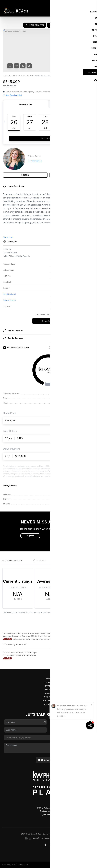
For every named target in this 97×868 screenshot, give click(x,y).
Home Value (49, 697)
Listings (49, 682)
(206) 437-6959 (48, 815)
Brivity (13, 865)
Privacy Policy (59, 865)
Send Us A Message (48, 760)
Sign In (87, 3)
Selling (48, 690)
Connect (49, 704)
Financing (48, 693)
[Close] (91, 840)
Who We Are (48, 701)
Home (49, 679)
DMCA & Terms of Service (76, 865)
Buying (48, 686)
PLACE (73, 834)
